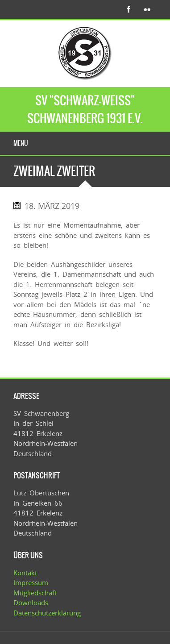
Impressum (31, 582)
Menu (21, 143)
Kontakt (25, 573)
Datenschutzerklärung (47, 613)
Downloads (31, 602)
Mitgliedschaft (35, 593)
